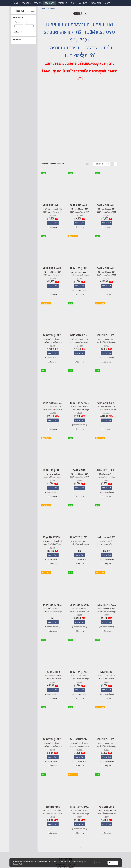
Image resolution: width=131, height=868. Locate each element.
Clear (33, 11)
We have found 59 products (53, 164)
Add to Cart (53, 223)
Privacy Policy (78, 861)
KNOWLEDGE (96, 3)
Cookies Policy (18, 864)
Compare (54, 227)
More (107, 3)
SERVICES (38, 3)
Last (82, 848)
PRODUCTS (50, 3)
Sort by (89, 164)
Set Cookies (100, 863)
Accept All (113, 863)
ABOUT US (26, 3)
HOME (16, 3)
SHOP (73, 3)
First (78, 848)
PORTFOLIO (63, 3)
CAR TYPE (83, 3)
